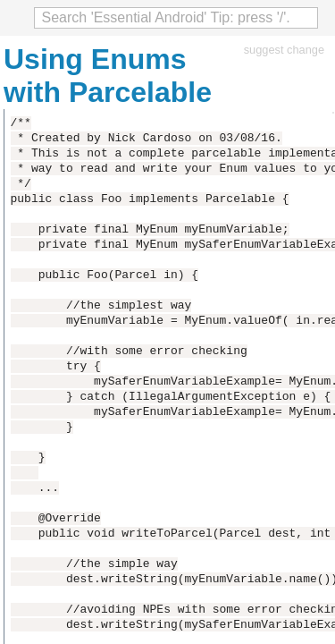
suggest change (284, 50)
